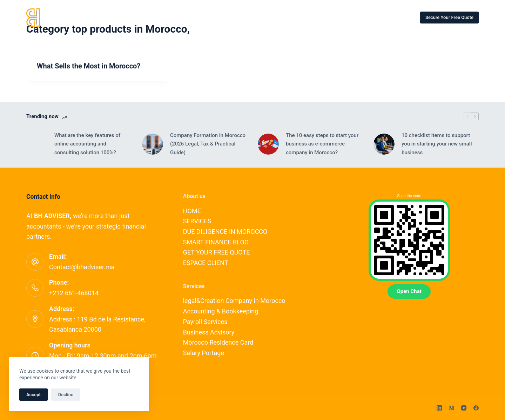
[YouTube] (464, 408)
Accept (33, 395)
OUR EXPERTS (182, 17)
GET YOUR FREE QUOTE (217, 252)
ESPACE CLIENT (391, 17)
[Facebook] (476, 408)
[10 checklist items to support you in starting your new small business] (384, 144)
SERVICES (139, 17)
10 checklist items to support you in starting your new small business (437, 144)
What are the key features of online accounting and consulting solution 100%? (87, 144)
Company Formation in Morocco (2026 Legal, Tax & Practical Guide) (208, 144)
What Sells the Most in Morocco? (89, 66)
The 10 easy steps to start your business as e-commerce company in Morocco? (322, 144)
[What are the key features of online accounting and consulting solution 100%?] (37, 144)
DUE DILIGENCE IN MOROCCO (225, 232)
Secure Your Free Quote (449, 17)
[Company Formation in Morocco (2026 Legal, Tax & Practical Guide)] (153, 144)
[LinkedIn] (439, 408)
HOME (105, 17)
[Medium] (452, 408)
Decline (66, 395)
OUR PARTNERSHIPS (337, 17)
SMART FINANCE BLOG (275, 17)
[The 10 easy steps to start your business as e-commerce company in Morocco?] (268, 144)
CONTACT (224, 17)
